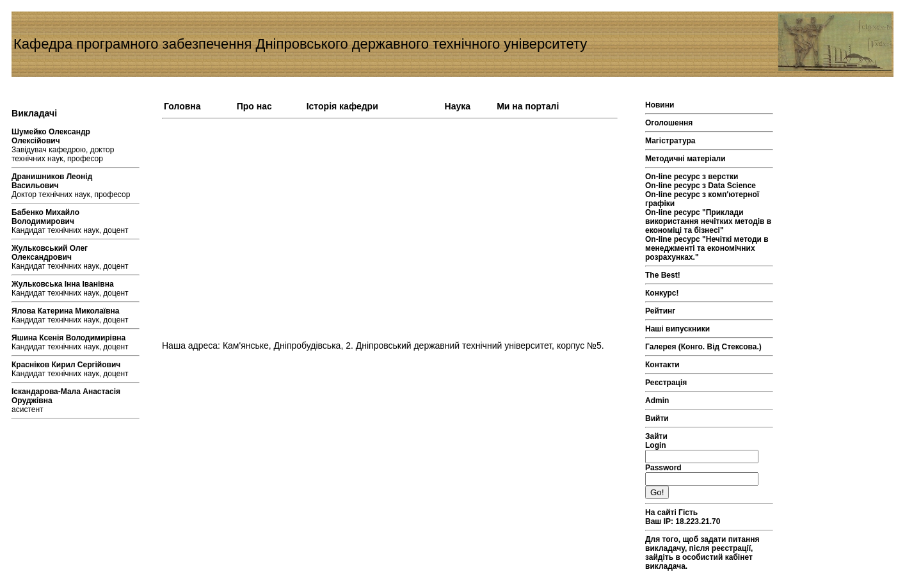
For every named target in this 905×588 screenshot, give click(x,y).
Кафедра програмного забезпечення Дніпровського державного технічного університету (300, 44)
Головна (182, 106)
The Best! (663, 275)
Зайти (656, 436)
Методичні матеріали (685, 159)
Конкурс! (662, 293)
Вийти (657, 418)
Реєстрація (666, 383)
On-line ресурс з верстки (692, 177)
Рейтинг (660, 311)
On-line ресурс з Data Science (701, 186)
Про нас (254, 106)
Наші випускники (677, 329)
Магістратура (670, 141)
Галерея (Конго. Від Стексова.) (703, 347)
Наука (458, 106)
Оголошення (669, 123)
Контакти (662, 365)
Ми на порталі (528, 106)
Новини (660, 105)
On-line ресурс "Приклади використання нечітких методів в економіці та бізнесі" (708, 221)
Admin (657, 401)
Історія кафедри (342, 106)
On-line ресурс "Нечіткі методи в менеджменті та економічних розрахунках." (707, 248)
